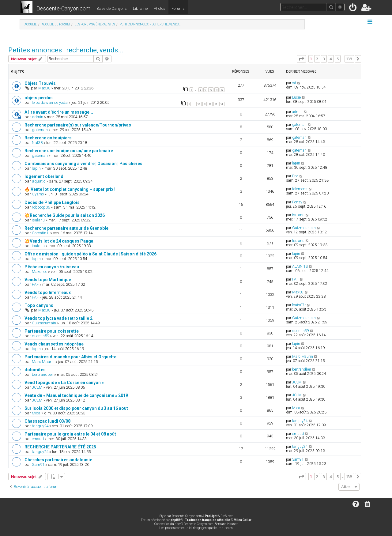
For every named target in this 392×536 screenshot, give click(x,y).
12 (222, 90)
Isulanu (38, 220)
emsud (38, 439)
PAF (35, 284)
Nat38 (37, 143)
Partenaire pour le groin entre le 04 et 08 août (70, 434)
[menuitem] (353, 9)
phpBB (175, 520)
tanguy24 (40, 426)
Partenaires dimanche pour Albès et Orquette (70, 357)
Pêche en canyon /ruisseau (52, 267)
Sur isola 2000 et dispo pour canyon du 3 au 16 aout (76, 408)
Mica (36, 413)
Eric (295, 176)
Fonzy (297, 202)
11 (217, 90)
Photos (160, 8)
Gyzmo (38, 194)
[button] (301, 59)
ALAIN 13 (300, 266)
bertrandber (43, 374)
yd (294, 83)
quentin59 (40, 336)
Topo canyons (39, 305)
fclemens (300, 189)
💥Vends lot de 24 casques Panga (59, 241)
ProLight (211, 516)
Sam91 (38, 464)
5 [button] (338, 59)
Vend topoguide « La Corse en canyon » (64, 383)
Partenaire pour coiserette (52, 331)
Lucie (296, 97)
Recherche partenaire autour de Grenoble (66, 228)
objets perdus (39, 98)
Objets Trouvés (40, 83)
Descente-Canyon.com (63, 8)
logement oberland (44, 176)
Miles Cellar (243, 520)
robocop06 (41, 207)
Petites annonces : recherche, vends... (66, 50)
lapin (36, 168)
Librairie (140, 8)
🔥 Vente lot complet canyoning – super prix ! (70, 189)
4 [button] (331, 59)
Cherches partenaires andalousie (58, 460)
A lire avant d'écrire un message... (59, 112)
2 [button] (317, 59)
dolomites (35, 370)
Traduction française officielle (207, 520)
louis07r (299, 305)
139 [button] (349, 59)
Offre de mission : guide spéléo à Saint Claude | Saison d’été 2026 (90, 254)
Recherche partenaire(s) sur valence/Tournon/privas (78, 125)
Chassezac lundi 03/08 (47, 421)
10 (211, 90)
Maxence (40, 272)
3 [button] (324, 59)
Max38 (44, 88)
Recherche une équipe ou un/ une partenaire (69, 151)
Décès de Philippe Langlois (52, 202)
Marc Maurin (43, 362)
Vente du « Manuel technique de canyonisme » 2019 (76, 395)
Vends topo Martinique (48, 280)
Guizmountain (304, 228)
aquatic (39, 181)
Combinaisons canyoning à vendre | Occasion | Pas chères (83, 164)
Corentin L (41, 233)
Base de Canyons (112, 8)
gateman (40, 130)
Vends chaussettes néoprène (54, 344)
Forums (178, 8)
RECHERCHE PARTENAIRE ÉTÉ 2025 (60, 447)
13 (216, 104)
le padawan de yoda (50, 102)
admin (38, 117)
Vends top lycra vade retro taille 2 (58, 318)
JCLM (37, 387)
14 (222, 104)
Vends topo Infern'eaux (48, 293)
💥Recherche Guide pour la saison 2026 (65, 215)
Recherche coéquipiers (48, 138)
